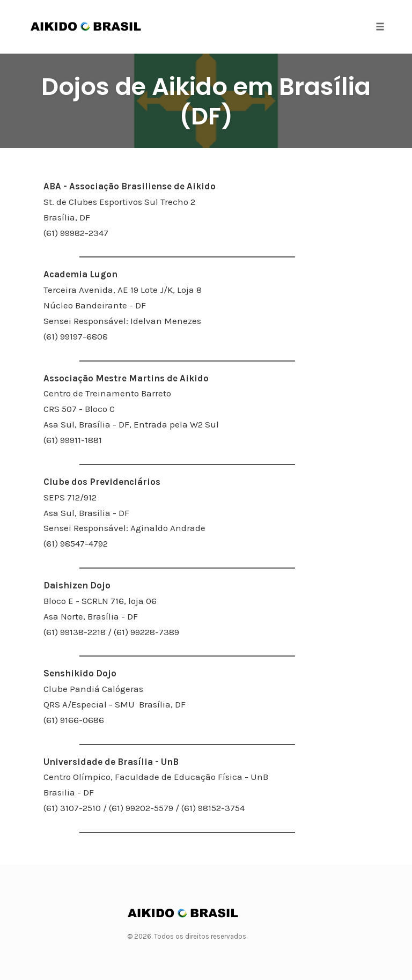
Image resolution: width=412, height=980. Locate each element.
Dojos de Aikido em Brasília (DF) (206, 101)
